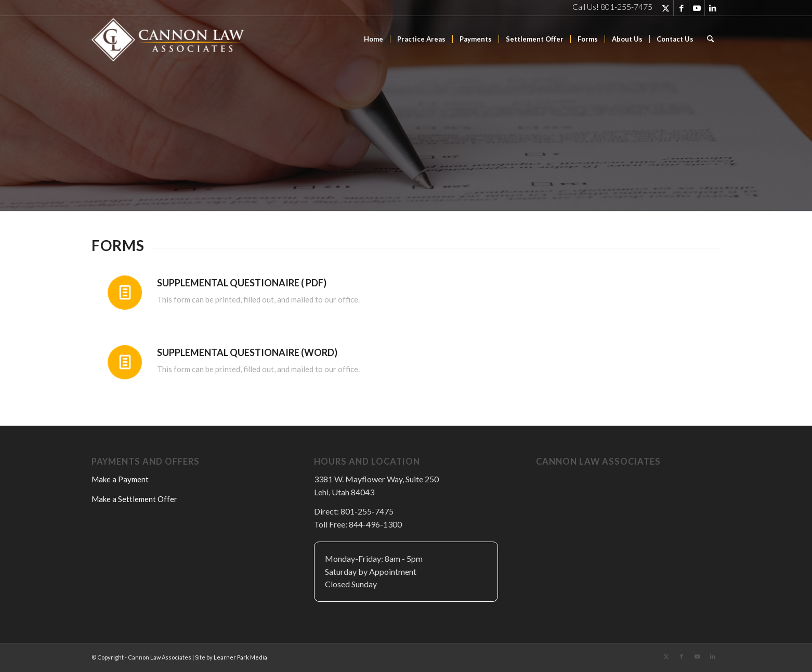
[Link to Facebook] (681, 8)
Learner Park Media (240, 657)
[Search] (710, 39)
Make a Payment (120, 479)
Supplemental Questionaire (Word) (247, 352)
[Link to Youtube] (697, 8)
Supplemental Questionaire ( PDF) (242, 283)
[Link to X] (666, 8)
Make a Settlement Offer (134, 499)
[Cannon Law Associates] (169, 39)
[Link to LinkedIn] (713, 8)
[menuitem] (374, 39)
